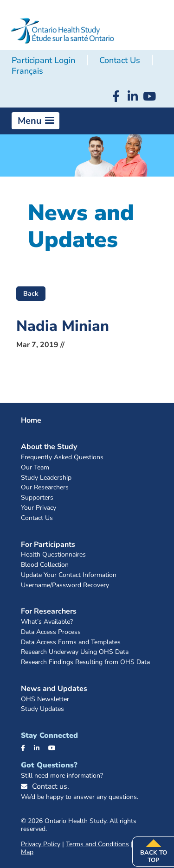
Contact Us (120, 60)
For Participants (48, 545)
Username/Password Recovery (65, 586)
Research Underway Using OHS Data (75, 652)
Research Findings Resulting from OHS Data (85, 662)
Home (31, 420)
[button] (35, 121)
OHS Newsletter (45, 700)
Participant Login (43, 60)
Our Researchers (45, 488)
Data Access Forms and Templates (71, 643)
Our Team (35, 468)
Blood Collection (45, 565)
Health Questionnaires (53, 555)
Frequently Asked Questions (62, 458)
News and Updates (54, 689)
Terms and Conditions (97, 844)
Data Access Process (51, 632)
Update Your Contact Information (69, 575)
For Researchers (49, 611)
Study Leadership (46, 478)
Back (31, 294)
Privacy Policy (41, 844)
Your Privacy (39, 508)
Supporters (37, 498)
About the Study (49, 447)
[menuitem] (27, 71)
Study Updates (42, 709)
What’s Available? (47, 622)
